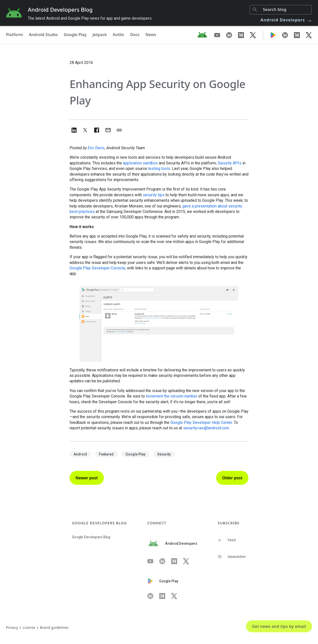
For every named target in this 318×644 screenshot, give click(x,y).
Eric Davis (96, 148)
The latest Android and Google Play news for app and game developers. (90, 18)
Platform (14, 35)
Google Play (75, 35)
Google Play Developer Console (97, 268)
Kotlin (119, 35)
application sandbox (140, 163)
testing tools (159, 169)
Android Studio (43, 35)
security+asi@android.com (206, 428)
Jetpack (100, 35)
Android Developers (287, 20)
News (151, 35)
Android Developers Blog (60, 9)
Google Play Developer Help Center (201, 422)
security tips (154, 195)
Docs (135, 35)
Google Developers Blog (91, 537)
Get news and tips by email (279, 626)
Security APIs (230, 163)
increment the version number (172, 396)
